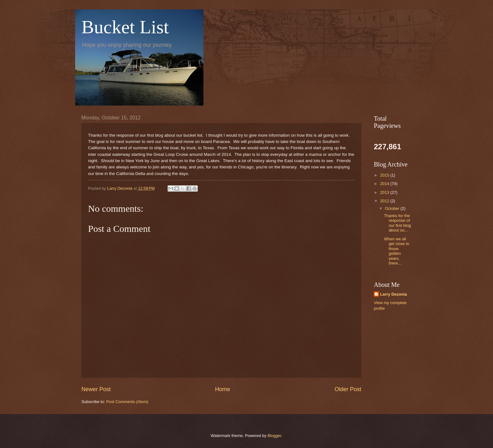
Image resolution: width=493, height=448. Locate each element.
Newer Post (96, 389)
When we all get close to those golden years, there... (397, 251)
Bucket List (125, 27)
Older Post (348, 389)
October (393, 208)
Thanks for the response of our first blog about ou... (397, 223)
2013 (385, 192)
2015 (385, 175)
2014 (385, 184)
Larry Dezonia (393, 294)
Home (223, 389)
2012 (385, 201)
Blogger (274, 436)
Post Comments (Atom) (127, 402)
